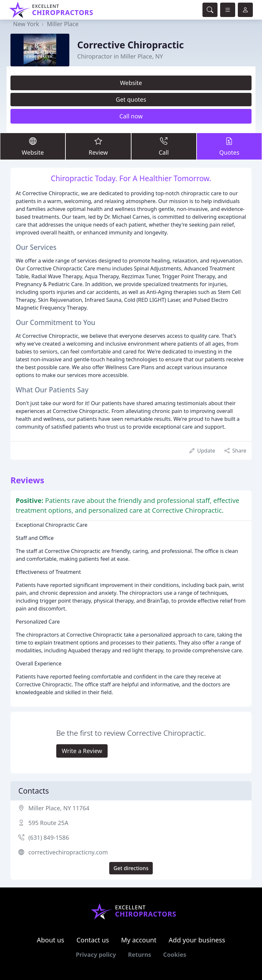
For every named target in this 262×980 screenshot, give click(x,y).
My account (139, 940)
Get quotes (131, 99)
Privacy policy (96, 954)
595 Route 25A (48, 823)
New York (26, 24)
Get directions (131, 868)
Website (131, 83)
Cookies (175, 954)
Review (98, 146)
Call (164, 146)
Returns (140, 954)
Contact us (93, 940)
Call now (131, 116)
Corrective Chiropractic (131, 45)
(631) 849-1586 (49, 837)
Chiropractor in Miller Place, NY (120, 56)
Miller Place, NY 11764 (59, 808)
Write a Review (82, 751)
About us (51, 940)
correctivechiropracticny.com (68, 852)
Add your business (197, 940)
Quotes (229, 146)
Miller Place (63, 24)
